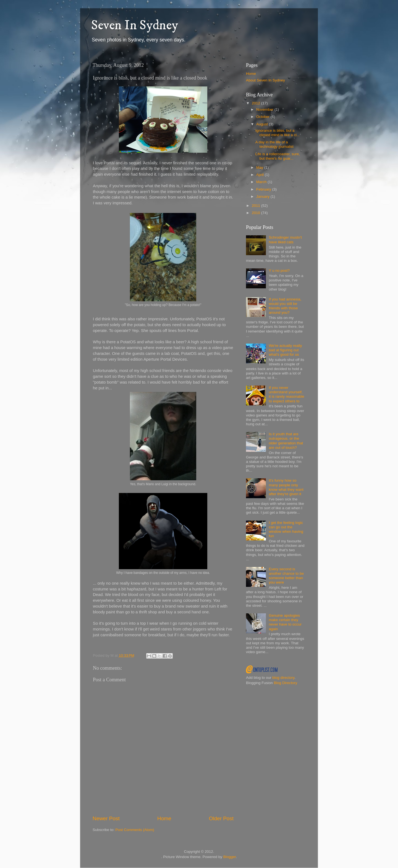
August (263, 124)
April (260, 175)
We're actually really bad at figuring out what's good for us (285, 350)
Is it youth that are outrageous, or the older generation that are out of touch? (286, 441)
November (265, 110)
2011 (256, 206)
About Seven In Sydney (265, 80)
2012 (256, 103)
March (262, 182)
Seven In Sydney (135, 25)
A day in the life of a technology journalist (274, 144)
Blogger (230, 857)
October (263, 117)
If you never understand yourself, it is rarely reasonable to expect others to (286, 394)
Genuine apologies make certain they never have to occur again (285, 622)
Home (164, 818)
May (260, 167)
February (264, 189)
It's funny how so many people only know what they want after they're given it (286, 487)
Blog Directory (286, 683)
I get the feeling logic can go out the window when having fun (286, 529)
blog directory (283, 678)
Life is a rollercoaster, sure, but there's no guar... (278, 156)
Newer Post (106, 818)
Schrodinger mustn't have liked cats (285, 240)
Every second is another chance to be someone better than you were (286, 576)
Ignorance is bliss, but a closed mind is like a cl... (278, 133)
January (263, 196)
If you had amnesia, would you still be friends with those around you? (285, 306)
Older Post (221, 818)
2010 (256, 213)
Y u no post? (279, 271)
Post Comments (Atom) (135, 830)
